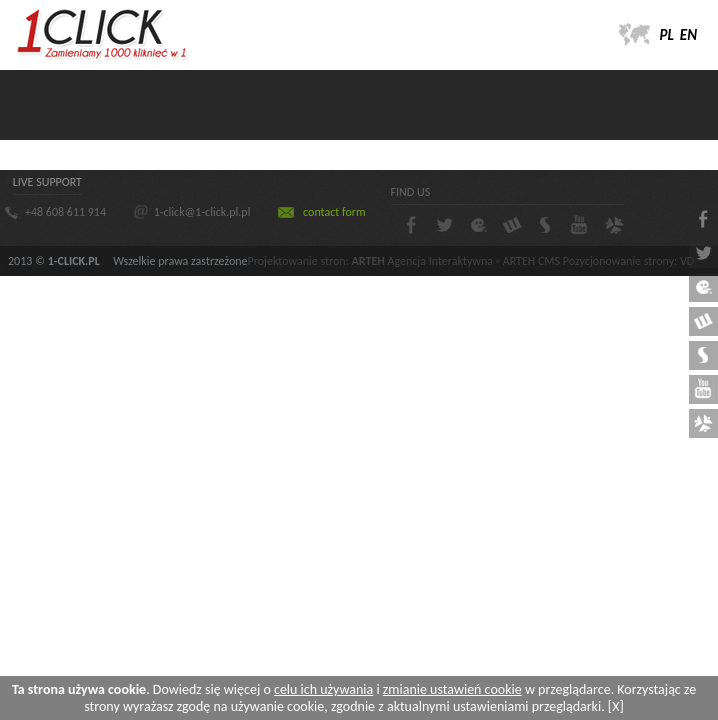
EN (688, 35)
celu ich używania (323, 689)
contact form (334, 212)
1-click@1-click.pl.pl (202, 212)
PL (667, 35)
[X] (616, 706)
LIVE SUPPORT (47, 182)
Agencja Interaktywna (440, 261)
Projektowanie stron (297, 261)
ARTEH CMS (531, 261)
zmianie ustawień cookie (452, 689)
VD (687, 261)
